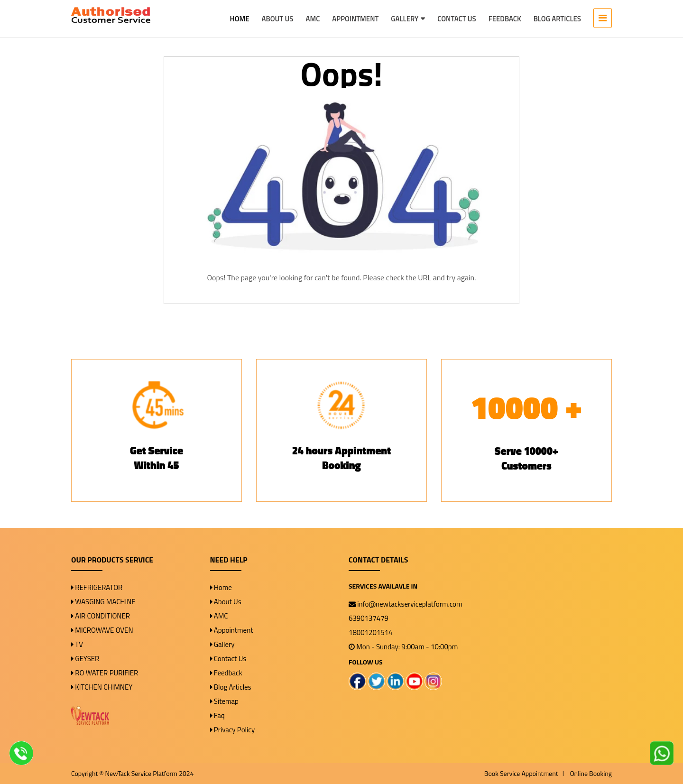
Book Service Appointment (522, 773)
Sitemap (225, 701)
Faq (217, 715)
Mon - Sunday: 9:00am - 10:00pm (403, 647)
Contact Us (457, 19)
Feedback (505, 19)
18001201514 (370, 632)
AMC (313, 19)
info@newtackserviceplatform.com (406, 604)
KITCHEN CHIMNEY (102, 687)
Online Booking (591, 773)
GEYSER (85, 659)
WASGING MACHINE (103, 602)
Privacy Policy (233, 730)
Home (240, 19)
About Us (278, 19)
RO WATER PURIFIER (105, 673)
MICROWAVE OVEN (102, 630)
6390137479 (369, 618)
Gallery (405, 19)
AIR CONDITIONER (101, 616)
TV (77, 644)
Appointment (355, 19)
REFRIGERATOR (97, 587)
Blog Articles (557, 19)
